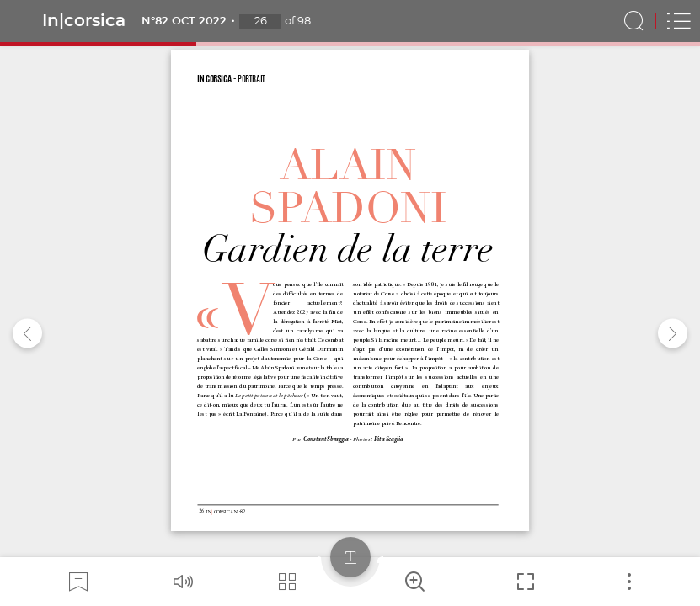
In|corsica (84, 21)
